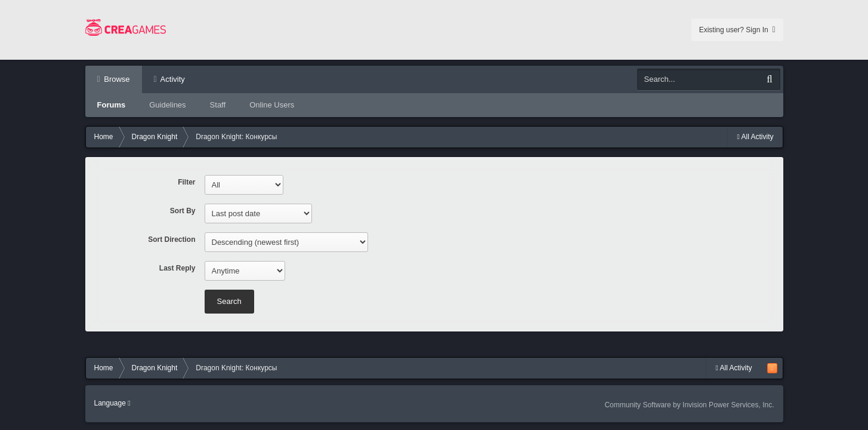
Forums (112, 105)
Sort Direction (172, 239)
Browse (116, 79)
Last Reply (177, 268)
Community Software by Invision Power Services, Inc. (689, 405)
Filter (186, 182)
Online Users (272, 105)
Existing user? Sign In (737, 30)
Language (112, 403)
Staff (218, 105)
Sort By (183, 211)
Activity (172, 79)
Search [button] (229, 301)
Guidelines (167, 105)
